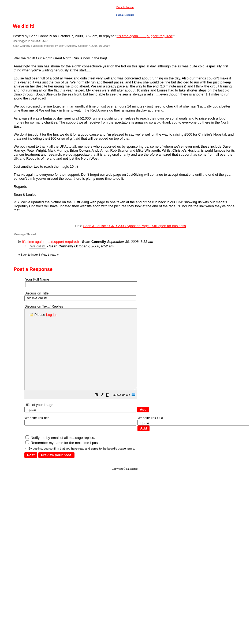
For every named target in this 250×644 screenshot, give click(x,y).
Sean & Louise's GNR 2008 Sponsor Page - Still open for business (134, 226)
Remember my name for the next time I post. (63, 459)
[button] (110, 412)
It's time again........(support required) (145, 36)
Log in (51, 315)
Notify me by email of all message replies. (60, 454)
